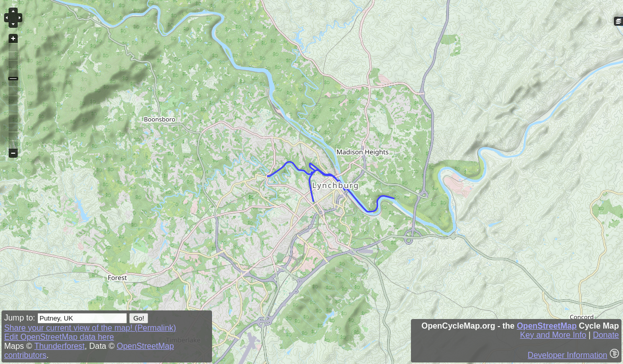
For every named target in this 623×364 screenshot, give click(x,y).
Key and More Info (553, 335)
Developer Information (568, 355)
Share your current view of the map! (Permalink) (90, 328)
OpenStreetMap (547, 326)
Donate (606, 335)
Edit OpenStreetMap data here (59, 337)
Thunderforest (60, 346)
